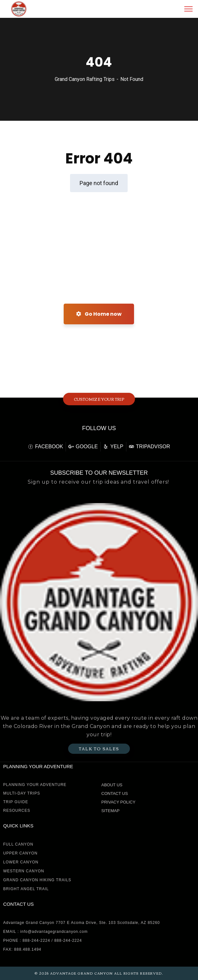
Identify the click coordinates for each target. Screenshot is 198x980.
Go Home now (99, 314)
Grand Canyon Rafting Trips (85, 79)
